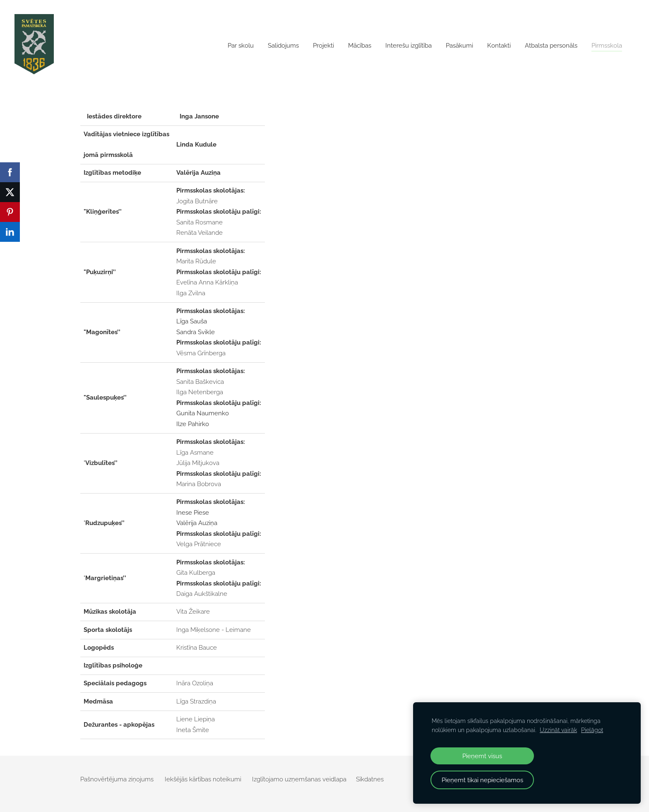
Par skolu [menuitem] (239, 46)
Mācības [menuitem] (358, 46)
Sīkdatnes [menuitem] (370, 779)
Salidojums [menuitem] (281, 46)
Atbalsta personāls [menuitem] (549, 46)
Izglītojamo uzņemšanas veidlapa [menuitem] (299, 779)
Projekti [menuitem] (321, 46)
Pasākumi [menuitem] (457, 46)
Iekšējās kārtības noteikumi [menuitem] (203, 779)
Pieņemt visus (482, 756)
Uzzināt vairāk (558, 730)
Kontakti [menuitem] (497, 46)
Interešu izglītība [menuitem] (406, 46)
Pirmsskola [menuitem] (605, 46)
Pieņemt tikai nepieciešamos (482, 780)
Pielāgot (592, 730)
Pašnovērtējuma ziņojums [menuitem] (117, 779)
